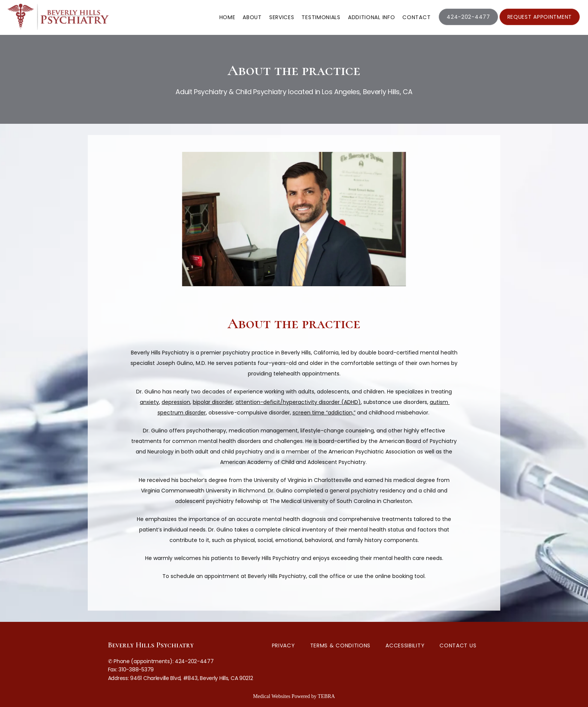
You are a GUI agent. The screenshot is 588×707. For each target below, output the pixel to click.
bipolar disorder (213, 402)
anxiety (149, 402)
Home (227, 17)
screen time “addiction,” (324, 413)
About (252, 17)
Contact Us (458, 645)
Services (282, 17)
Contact (416, 17)
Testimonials (321, 17)
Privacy (283, 645)
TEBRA (326, 696)
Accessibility (405, 645)
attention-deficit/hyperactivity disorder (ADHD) (298, 402)
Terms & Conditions (340, 645)
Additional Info (372, 17)
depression (176, 402)
